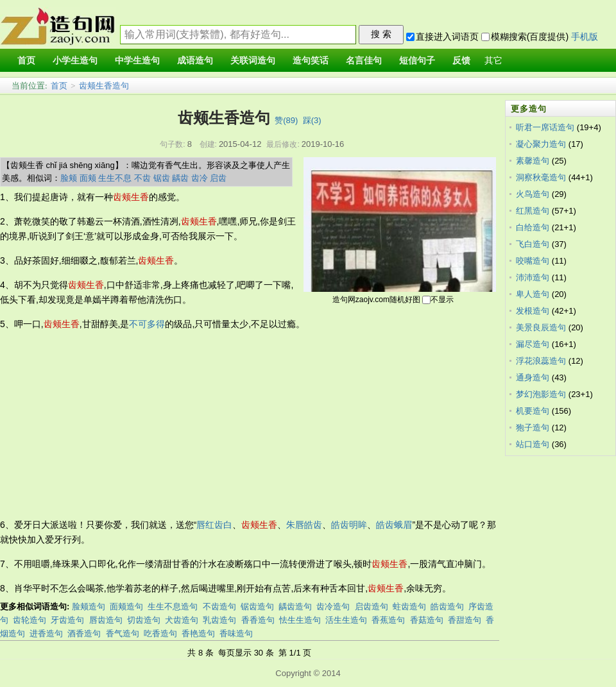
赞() (286, 120)
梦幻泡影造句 (541, 394)
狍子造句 (533, 428)
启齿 (218, 178)
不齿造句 (219, 606)
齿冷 (200, 178)
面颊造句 (126, 606)
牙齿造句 (67, 620)
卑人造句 (533, 294)
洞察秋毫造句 (541, 177)
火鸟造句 (533, 194)
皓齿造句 (447, 606)
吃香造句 (160, 633)
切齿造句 (144, 620)
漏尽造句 (533, 344)
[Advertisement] (226, 425)
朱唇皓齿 (304, 525)
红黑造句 (533, 211)
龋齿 (180, 178)
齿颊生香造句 (104, 86)
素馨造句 (533, 161)
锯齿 (162, 178)
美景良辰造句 (541, 327)
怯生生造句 (300, 620)
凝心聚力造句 (541, 144)
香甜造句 (465, 620)
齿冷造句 (333, 606)
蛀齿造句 (409, 606)
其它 (493, 61)
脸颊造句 (89, 606)
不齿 (142, 178)
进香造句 (46, 633)
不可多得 (147, 324)
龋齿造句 (295, 606)
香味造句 (236, 633)
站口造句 (533, 444)
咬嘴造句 (533, 261)
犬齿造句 (182, 620)
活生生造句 (346, 620)
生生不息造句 (173, 606)
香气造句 (123, 633)
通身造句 (533, 377)
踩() (312, 120)
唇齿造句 (106, 620)
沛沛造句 (533, 277)
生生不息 (115, 178)
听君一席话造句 (545, 127)
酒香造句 (84, 633)
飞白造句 (533, 244)
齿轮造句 (30, 620)
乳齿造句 (219, 620)
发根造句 (533, 311)
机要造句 (533, 411)
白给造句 (533, 227)
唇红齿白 (214, 525)
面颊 (88, 178)
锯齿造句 (257, 606)
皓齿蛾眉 (394, 525)
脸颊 (69, 178)
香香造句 (258, 620)
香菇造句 (427, 620)
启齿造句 (372, 606)
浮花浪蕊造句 (541, 361)
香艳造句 (198, 633)
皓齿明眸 (349, 525)
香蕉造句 (388, 620)
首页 (59, 86)
